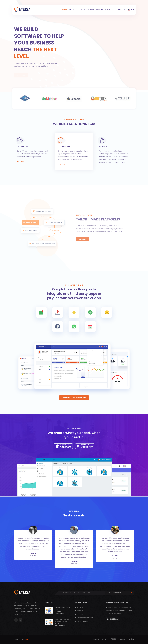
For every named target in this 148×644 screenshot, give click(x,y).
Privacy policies (82, 621)
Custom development (60, 612)
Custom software (86, 10)
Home (65, 10)
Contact (79, 614)
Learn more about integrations (74, 398)
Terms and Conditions (84, 618)
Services (99, 10)
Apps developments (60, 624)
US (131, 9)
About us (73, 10)
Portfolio (109, 10)
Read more (21, 162)
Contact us (121, 10)
